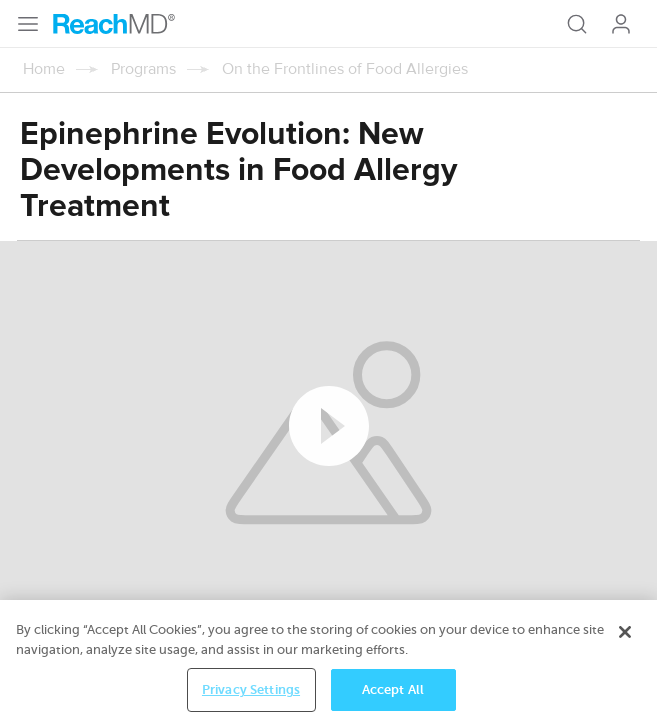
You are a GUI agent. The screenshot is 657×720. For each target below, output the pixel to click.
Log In (621, 24)
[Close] (625, 644)
